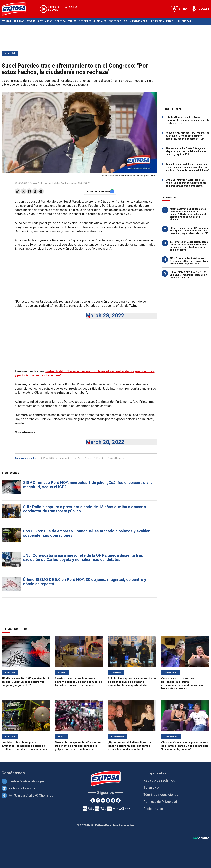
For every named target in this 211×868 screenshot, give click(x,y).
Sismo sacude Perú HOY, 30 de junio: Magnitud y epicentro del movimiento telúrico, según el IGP (186, 151)
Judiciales (100, 21)
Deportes (85, 21)
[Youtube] (103, 800)
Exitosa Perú (140, 21)
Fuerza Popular (85, 458)
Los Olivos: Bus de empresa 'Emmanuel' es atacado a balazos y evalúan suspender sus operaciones (87, 533)
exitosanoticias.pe (22, 788)
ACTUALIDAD (47, 458)
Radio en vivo (153, 809)
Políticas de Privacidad (160, 802)
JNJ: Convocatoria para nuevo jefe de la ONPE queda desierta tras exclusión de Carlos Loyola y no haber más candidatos (83, 557)
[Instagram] (108, 800)
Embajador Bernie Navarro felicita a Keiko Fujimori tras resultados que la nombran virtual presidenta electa (186, 183)
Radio (170, 21)
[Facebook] (93, 800)
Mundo (72, 21)
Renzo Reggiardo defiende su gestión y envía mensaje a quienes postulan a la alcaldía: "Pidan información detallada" (187, 167)
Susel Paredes (117, 458)
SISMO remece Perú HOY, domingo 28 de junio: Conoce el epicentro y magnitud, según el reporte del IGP (189, 231)
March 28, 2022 (105, 316)
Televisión (157, 21)
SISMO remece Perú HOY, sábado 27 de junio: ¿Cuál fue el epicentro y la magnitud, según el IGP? (189, 261)
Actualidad (45, 21)
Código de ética (155, 773)
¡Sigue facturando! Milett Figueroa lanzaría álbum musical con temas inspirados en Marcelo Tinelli (129, 746)
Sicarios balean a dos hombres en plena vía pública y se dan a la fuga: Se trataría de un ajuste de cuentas (79, 682)
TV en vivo (151, 787)
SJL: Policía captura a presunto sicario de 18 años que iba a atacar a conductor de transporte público (84, 509)
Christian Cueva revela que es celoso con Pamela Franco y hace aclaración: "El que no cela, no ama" (185, 746)
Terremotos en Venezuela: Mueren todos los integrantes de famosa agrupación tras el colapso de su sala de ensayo (189, 246)
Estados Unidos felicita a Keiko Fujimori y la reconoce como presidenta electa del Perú (188, 120)
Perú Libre (101, 458)
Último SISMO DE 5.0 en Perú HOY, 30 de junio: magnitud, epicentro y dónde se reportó (85, 582)
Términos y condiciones (161, 795)
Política (60, 21)
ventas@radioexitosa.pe (26, 781)
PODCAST (203, 9)
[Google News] (113, 800)
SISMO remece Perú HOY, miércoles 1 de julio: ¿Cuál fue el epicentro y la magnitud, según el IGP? (88, 485)
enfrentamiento (66, 458)
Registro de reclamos (159, 780)
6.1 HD (183, 9)
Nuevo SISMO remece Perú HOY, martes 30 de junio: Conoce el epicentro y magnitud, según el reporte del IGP (187, 136)
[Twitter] (98, 800)
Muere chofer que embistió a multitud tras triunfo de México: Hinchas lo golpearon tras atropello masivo (78, 746)
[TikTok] (118, 800)
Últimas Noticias (25, 21)
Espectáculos (118, 21)
